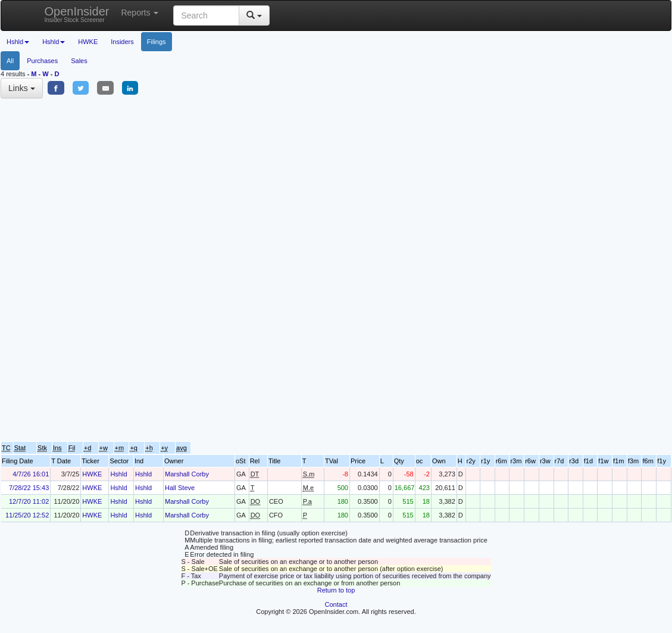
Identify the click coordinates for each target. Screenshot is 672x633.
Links (22, 88)
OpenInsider (77, 14)
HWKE (88, 42)
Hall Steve (180, 488)
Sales (79, 61)
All (10, 61)
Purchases (42, 61)
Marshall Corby (187, 474)
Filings (157, 42)
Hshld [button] (18, 42)
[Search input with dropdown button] (206, 15)
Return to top (336, 590)
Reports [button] (140, 13)
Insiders (122, 42)
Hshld (118, 474)
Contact (336, 604)
